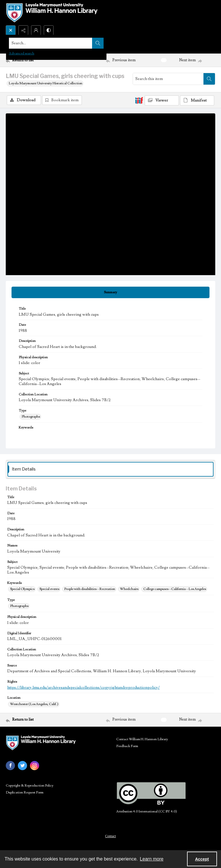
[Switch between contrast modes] (49, 30)
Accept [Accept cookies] (202, 859)
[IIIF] (139, 100)
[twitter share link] (22, 766)
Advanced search (22, 53)
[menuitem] (110, 836)
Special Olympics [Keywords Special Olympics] (22, 590)
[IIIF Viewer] (162, 100)
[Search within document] (209, 79)
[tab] (110, 293)
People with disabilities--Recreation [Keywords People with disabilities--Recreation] (90, 590)
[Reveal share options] (23, 30)
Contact (110, 837)
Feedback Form (127, 747)
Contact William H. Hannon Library (142, 740)
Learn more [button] (152, 859)
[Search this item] (168, 79)
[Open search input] (11, 30)
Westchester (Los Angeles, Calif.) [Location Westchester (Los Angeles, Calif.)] (34, 705)
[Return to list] (33, 60)
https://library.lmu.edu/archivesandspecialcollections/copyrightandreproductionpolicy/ (83, 688)
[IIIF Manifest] (197, 100)
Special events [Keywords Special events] (49, 590)
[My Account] (36, 30)
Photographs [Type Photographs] (31, 417)
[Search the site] (89, 43)
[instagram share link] (35, 766)
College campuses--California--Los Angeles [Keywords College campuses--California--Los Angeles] (175, 590)
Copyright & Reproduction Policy (30, 786)
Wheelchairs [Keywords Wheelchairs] (129, 590)
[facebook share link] (10, 766)
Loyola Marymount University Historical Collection (45, 83)
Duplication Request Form (25, 793)
